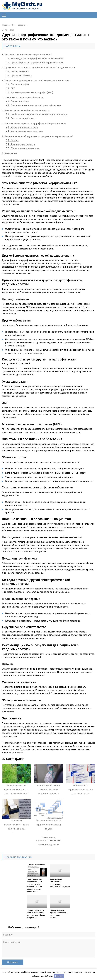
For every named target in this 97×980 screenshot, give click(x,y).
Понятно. (59, 976)
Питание (13, 140)
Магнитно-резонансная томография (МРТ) (30, 92)
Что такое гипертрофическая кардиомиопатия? (27, 55)
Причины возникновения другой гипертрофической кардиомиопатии (38, 68)
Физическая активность (20, 144)
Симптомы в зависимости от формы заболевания (34, 105)
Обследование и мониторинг (23, 148)
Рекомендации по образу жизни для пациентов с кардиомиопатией (38, 136)
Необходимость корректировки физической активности (37, 114)
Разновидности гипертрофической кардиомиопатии (35, 58)
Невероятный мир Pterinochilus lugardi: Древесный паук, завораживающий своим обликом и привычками (35, 885)
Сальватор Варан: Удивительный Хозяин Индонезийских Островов (59, 914)
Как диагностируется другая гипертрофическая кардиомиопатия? (36, 81)
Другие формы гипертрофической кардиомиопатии (35, 63)
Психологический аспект (21, 118)
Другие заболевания (19, 75)
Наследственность (18, 71)
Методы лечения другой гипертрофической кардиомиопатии (34, 123)
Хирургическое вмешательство (24, 131)
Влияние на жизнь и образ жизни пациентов (26, 111)
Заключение (10, 153)
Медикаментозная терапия (22, 127)
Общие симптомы (17, 101)
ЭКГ (11, 88)
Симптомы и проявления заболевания (23, 98)
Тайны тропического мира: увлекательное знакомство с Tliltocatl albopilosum (36, 914)
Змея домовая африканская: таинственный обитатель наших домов (60, 883)
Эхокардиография (18, 84)
